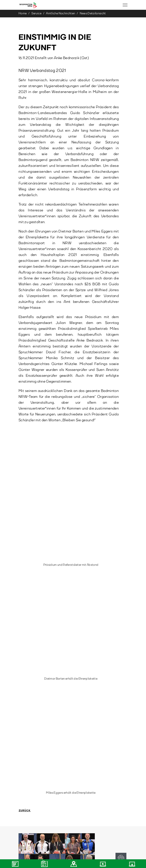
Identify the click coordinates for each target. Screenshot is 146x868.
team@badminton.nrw (36, 726)
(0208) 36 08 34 (34, 751)
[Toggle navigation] (125, 5)
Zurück (25, 498)
